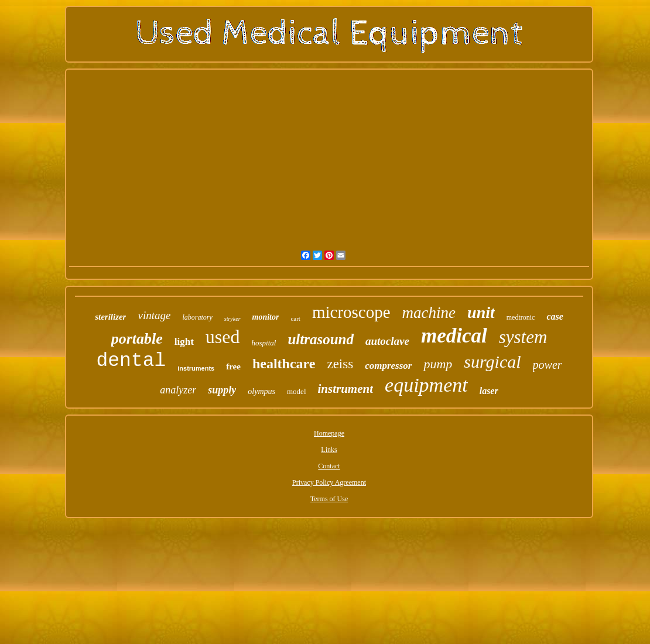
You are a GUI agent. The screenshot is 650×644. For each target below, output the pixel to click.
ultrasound (321, 339)
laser (489, 391)
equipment (426, 385)
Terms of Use (329, 499)
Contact (329, 466)
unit (481, 312)
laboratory (197, 317)
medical (454, 336)
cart (295, 318)
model (297, 391)
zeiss (340, 364)
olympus (261, 391)
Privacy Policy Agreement (329, 482)
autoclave (387, 341)
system (523, 337)
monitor (266, 317)
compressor (388, 366)
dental (131, 361)
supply (222, 390)
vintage (154, 315)
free (233, 366)
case (555, 316)
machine (429, 313)
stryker (232, 319)
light (184, 342)
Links (329, 450)
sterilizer (110, 317)
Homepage (329, 433)
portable (137, 339)
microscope (351, 312)
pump (438, 364)
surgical (492, 362)
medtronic (521, 317)
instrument (346, 389)
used (223, 337)
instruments (196, 368)
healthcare (284, 364)
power (548, 365)
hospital (264, 343)
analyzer (178, 390)
